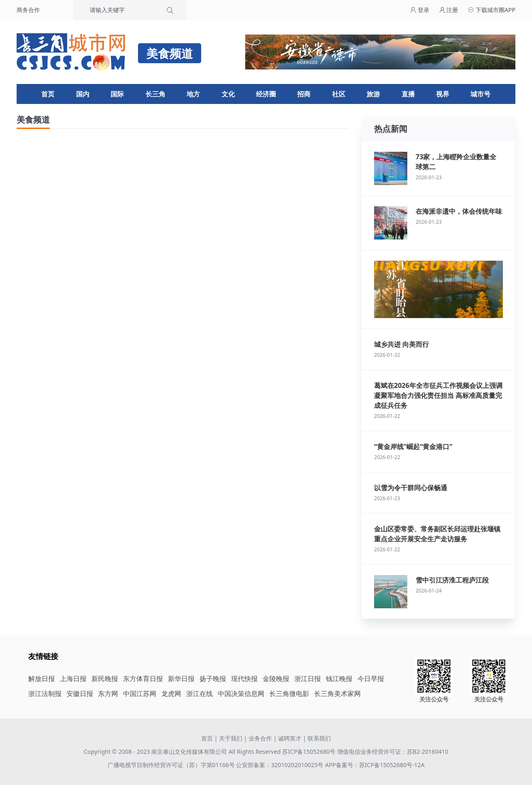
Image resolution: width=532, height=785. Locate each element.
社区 (339, 94)
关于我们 (231, 738)
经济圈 (266, 94)
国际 (117, 94)
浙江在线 (199, 694)
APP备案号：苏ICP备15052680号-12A (375, 765)
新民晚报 (105, 679)
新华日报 (181, 679)
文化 (228, 94)
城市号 (480, 94)
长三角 (155, 94)
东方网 (108, 694)
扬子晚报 (213, 679)
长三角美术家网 (337, 694)
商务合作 (28, 10)
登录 (420, 10)
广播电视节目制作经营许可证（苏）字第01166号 (172, 765)
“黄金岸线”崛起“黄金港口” (413, 447)
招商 (304, 94)
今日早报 (371, 679)
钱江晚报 (339, 679)
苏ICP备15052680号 (309, 752)
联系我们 (319, 738)
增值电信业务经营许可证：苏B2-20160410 (393, 752)
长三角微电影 (289, 694)
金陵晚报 (276, 679)
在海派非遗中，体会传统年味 (459, 211)
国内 (83, 94)
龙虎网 (171, 694)
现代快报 (244, 679)
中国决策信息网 (241, 694)
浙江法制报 (45, 694)
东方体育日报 (143, 679)
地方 (193, 94)
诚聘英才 (290, 738)
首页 (48, 94)
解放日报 (42, 679)
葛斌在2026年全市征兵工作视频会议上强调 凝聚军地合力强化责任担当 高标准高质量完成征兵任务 (438, 395)
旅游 (373, 94)
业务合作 (260, 738)
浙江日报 (308, 679)
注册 (449, 10)
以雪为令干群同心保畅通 (411, 488)
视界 (443, 94)
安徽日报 (80, 694)
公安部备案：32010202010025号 (281, 765)
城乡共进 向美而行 (401, 344)
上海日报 (73, 679)
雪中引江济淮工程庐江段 (452, 580)
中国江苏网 (140, 694)
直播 (408, 94)
